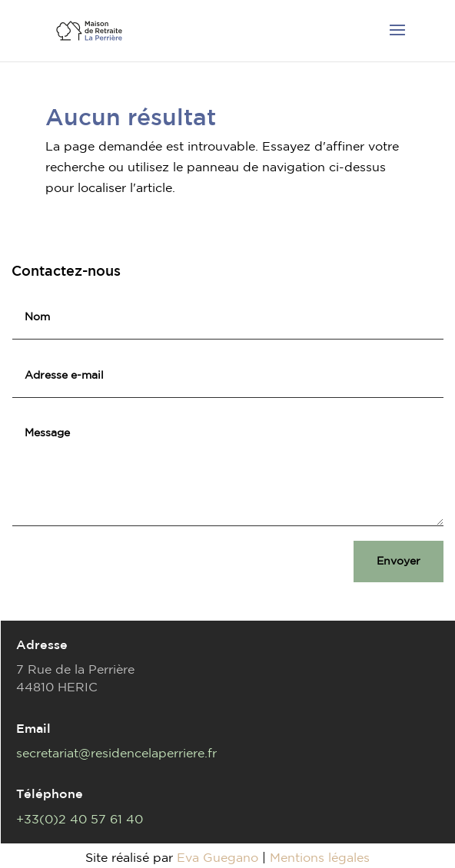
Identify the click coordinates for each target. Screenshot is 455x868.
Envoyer (399, 561)
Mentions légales (320, 857)
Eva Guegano (218, 857)
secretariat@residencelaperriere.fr (116, 753)
